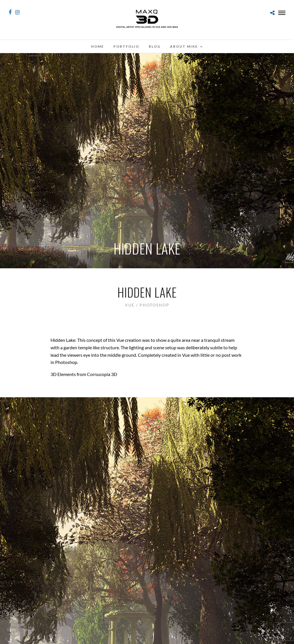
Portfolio (126, 46)
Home (97, 46)
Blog (155, 46)
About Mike (184, 46)
